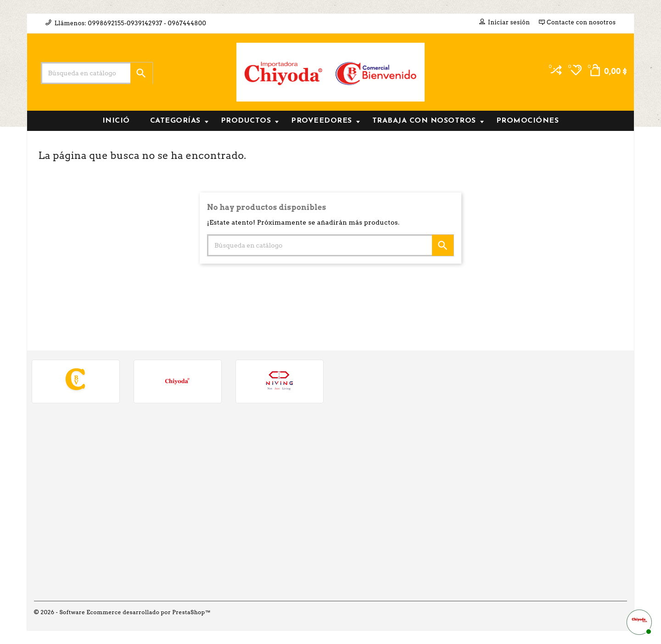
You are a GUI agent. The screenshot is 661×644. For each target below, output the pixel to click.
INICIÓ (116, 121)
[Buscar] (97, 73)
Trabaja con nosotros (428, 121)
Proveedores (325, 121)
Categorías (179, 121)
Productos (250, 121)
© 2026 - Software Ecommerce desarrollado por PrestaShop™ (123, 612)
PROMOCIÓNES (528, 121)
